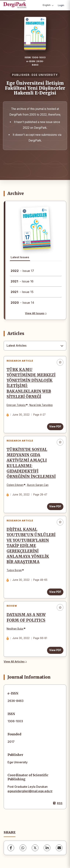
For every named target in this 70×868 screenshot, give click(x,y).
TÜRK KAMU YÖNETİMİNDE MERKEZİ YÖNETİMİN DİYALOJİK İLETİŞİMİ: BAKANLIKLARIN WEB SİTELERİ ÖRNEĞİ (31, 383)
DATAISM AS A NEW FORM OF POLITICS (26, 617)
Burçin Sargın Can (38, 485)
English (48, 5)
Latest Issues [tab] (20, 257)
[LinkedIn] (47, 848)
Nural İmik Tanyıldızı (41, 405)
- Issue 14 (22, 303)
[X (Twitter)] (35, 848)
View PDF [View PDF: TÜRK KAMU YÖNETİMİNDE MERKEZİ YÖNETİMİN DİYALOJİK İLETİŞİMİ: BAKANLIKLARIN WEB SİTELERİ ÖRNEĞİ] (55, 427)
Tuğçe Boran (14, 570)
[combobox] (35, 346)
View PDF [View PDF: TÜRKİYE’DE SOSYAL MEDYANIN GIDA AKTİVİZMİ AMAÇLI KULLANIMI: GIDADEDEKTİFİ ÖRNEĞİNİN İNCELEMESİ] (55, 506)
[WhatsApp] (23, 848)
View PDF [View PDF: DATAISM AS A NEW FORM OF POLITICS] (55, 650)
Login (61, 5)
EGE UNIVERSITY (45, 75)
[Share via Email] (59, 848)
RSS (58, 803)
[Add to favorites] (60, 362)
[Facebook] (11, 848)
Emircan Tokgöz (16, 405)
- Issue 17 (22, 271)
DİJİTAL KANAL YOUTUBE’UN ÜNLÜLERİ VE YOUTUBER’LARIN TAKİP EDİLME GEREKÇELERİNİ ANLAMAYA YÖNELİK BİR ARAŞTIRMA (31, 546)
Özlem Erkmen (15, 485)
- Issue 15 (22, 292)
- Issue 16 (22, 281)
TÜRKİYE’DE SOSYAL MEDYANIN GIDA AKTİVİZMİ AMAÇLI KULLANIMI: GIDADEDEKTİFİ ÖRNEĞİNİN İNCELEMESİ (31, 463)
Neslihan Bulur (15, 629)
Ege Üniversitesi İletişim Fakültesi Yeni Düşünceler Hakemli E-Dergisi (35, 88)
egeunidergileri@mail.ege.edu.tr (30, 791)
